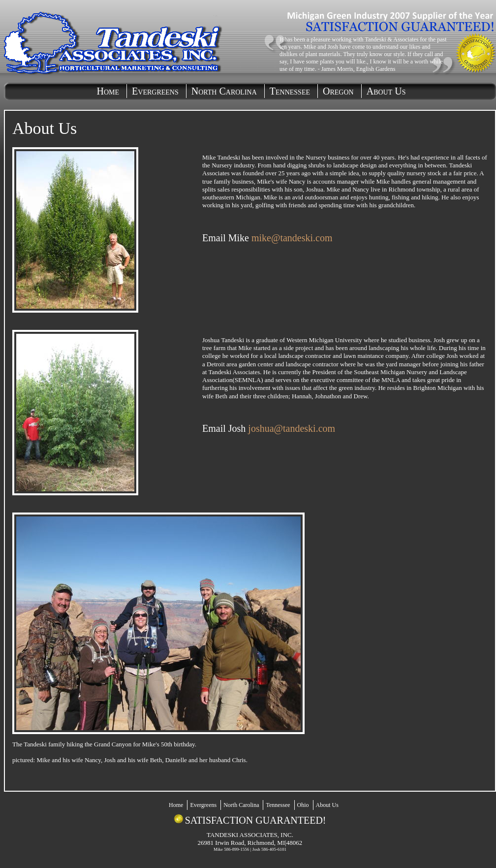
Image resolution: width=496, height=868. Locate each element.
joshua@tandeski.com (292, 428)
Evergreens (155, 91)
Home (108, 91)
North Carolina (224, 91)
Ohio (303, 805)
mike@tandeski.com (292, 238)
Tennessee (290, 91)
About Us (386, 91)
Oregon (338, 91)
